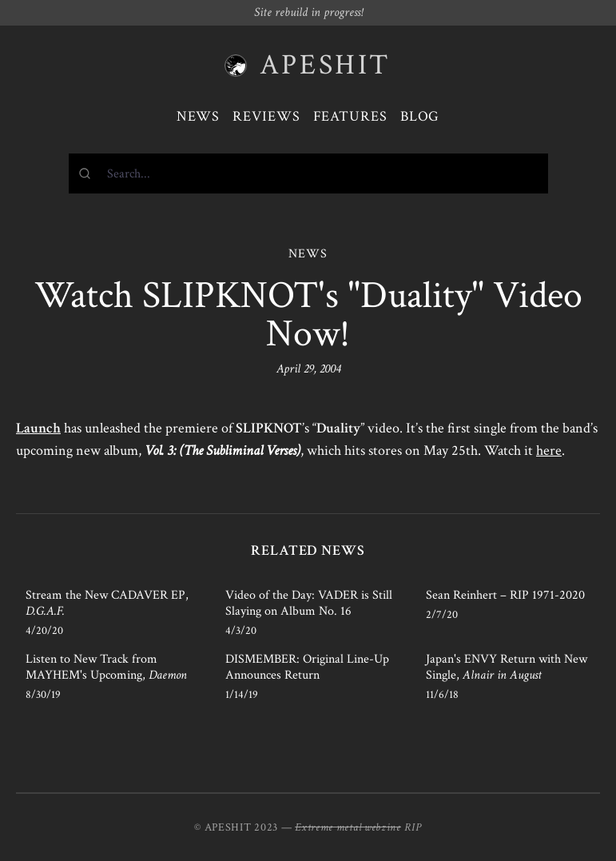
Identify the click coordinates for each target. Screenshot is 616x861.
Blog (420, 116)
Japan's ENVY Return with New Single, (507, 667)
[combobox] (308, 173)
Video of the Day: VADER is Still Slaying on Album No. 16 (309, 603)
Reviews (266, 116)
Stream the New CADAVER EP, (107, 603)
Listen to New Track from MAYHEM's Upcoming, (106, 667)
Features (350, 116)
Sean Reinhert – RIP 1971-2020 (505, 595)
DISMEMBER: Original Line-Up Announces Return (307, 667)
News (199, 116)
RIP (413, 827)
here (549, 450)
